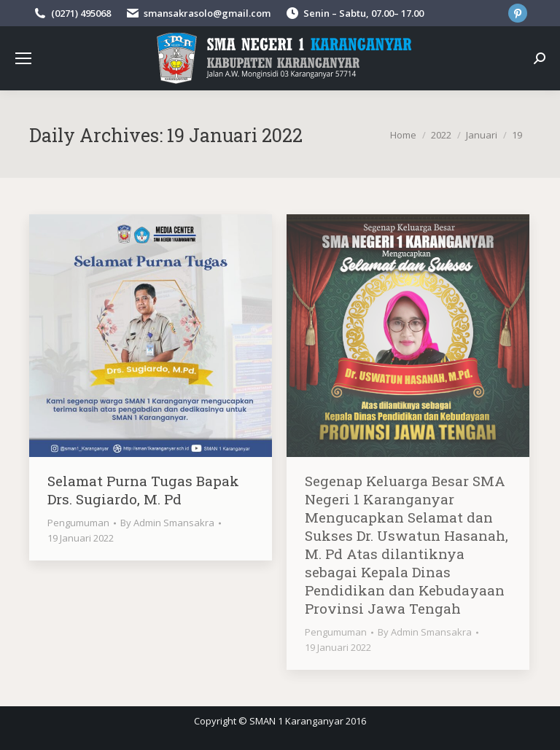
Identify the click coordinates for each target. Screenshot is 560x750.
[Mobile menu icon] (23, 58)
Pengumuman (78, 523)
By (167, 523)
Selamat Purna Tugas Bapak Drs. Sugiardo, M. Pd (143, 490)
